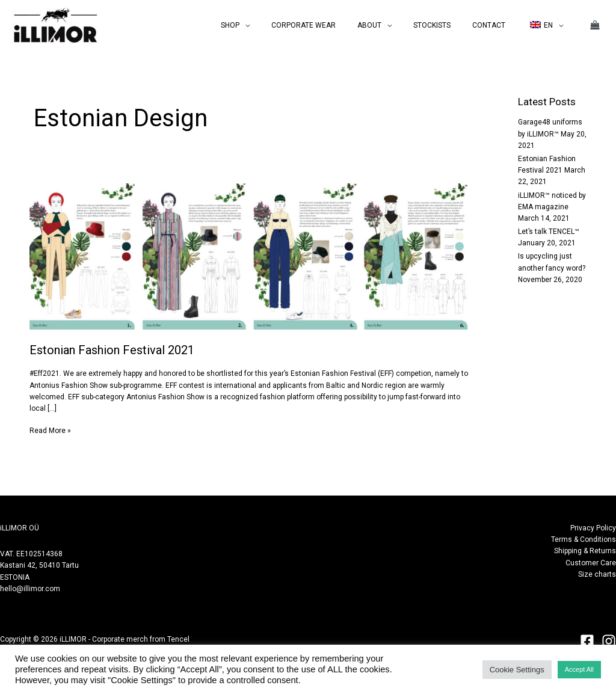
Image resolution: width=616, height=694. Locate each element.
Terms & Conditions (584, 539)
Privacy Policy (593, 528)
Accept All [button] (579, 669)
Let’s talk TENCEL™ (549, 232)
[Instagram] (609, 641)
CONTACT (500, 25)
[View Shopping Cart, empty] (595, 26)
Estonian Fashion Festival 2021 (112, 350)
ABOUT (395, 25)
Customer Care (591, 563)
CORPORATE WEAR (336, 25)
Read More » (50, 430)
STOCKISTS (450, 25)
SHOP (270, 25)
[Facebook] (587, 641)
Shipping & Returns (585, 551)
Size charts (597, 574)
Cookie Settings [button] (517, 670)
